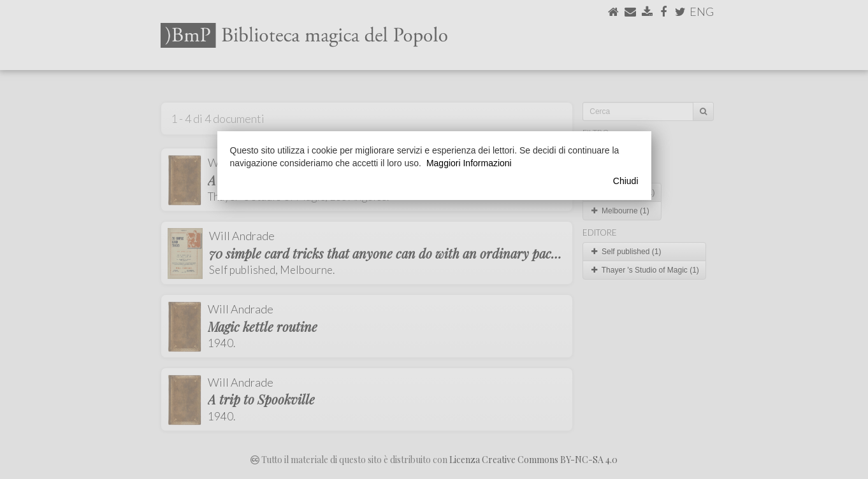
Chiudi (626, 181)
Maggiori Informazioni (469, 163)
